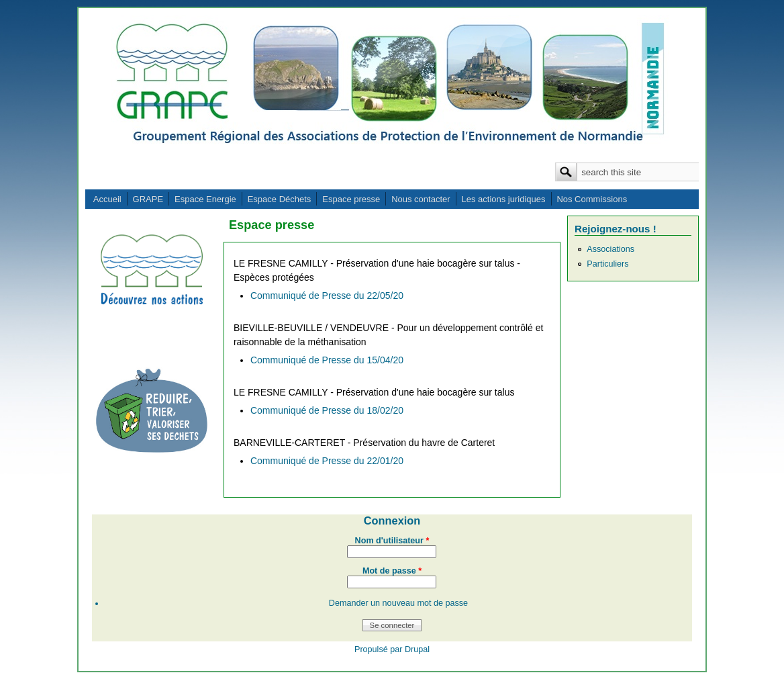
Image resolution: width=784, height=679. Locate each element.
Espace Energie (205, 199)
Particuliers (607, 264)
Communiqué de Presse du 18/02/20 (327, 410)
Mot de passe (392, 571)
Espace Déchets (280, 199)
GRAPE (148, 199)
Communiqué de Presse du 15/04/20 (327, 360)
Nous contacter (421, 199)
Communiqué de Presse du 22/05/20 (327, 296)
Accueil (107, 199)
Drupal (417, 649)
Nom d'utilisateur (392, 541)
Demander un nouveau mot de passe (398, 603)
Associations (610, 249)
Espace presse (351, 199)
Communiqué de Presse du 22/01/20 (327, 461)
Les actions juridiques (503, 199)
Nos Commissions (592, 199)
